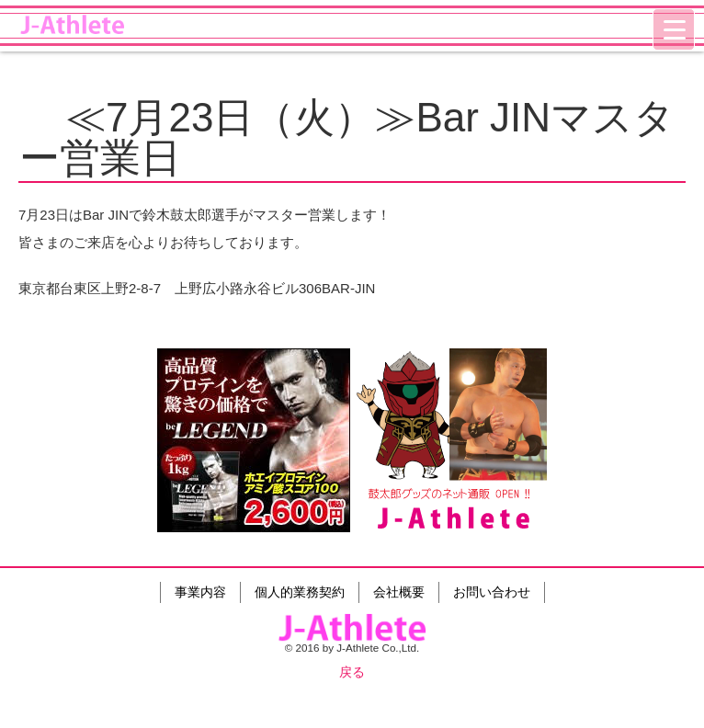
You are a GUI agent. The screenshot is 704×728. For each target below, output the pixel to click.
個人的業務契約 (300, 592)
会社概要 (399, 592)
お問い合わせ (492, 592)
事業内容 (200, 592)
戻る (352, 672)
